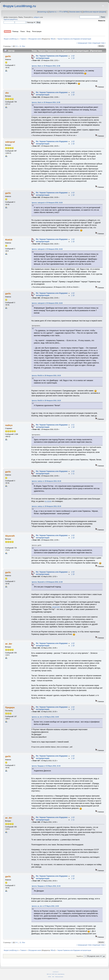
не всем (48, 501)
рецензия (56, 607)
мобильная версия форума (95, 12)
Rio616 (9, 240)
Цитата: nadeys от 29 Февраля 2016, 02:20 (46, 481)
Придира (10, 707)
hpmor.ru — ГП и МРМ (58, 12)
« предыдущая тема (84, 43)
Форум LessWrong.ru (19, 6)
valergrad (10, 142)
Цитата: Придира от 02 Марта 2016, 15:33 (46, 766)
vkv (7, 93)
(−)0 (73, 58)
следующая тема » (99, 43)
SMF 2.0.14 (49, 974)
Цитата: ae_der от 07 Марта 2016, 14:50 (45, 906)
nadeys (9, 425)
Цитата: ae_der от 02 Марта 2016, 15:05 (45, 717)
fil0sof (53, 39)
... (19, 46)
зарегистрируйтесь (11, 19)
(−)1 (73, 474)
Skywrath (10, 536)
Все (24, 46)
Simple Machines (61, 974)
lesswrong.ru (43, 12)
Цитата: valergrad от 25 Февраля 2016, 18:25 (47, 203)
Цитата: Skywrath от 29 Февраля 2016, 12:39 (47, 582)
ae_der (9, 644)
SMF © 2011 (55, 974)
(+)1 (73, 425)
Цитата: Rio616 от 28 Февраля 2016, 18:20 (46, 376)
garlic (8, 56)
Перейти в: (80, 956)
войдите (37, 17)
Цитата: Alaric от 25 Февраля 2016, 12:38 (46, 66)
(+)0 (73, 56)
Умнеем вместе (75, 12)
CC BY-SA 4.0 (56, 972)
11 (20, 46)
